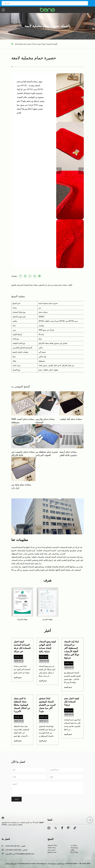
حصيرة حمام (37, 44)
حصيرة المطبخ (52, 852)
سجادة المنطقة (52, 845)
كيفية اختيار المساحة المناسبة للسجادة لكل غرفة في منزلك (22, 647)
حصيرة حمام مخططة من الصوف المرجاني (47, 454)
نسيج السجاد (74, 848)
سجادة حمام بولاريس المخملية (45, 421)
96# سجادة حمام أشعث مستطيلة (23, 421)
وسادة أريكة (74, 852)
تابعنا (50, 820)
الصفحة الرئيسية (52, 44)
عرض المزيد (18, 677)
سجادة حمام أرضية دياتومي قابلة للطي (68, 454)
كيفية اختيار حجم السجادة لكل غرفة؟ (72, 702)
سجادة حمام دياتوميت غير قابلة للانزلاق (23, 454)
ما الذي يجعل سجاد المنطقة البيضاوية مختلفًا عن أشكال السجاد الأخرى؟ (22, 705)
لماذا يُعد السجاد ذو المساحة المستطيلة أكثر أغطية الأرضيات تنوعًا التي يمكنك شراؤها (72, 650)
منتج (44, 44)
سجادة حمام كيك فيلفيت (71, 419)
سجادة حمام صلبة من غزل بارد (21, 486)
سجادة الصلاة (52, 848)
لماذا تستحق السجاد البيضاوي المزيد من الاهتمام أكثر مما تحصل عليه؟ (47, 705)
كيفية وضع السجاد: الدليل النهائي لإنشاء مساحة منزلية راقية (47, 647)
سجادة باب (74, 845)
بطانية (72, 850)
